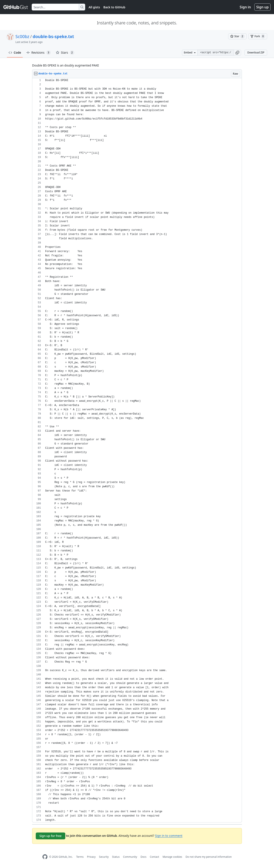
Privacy (91, 857)
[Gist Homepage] (16, 7)
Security (104, 857)
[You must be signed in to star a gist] (237, 36)
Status (116, 857)
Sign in (245, 7)
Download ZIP (256, 52)
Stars (65, 53)
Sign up (262, 7)
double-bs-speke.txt (53, 36)
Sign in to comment (169, 836)
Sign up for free (51, 836)
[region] (137, 450)
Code (15, 52)
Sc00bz (22, 36)
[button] (237, 53)
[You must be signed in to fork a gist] (258, 36)
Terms (80, 857)
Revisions (39, 53)
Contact (154, 857)
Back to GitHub (114, 7)
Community (130, 857)
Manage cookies (172, 857)
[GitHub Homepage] (45, 857)
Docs (143, 857)
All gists (94, 7)
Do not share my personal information (209, 857)
